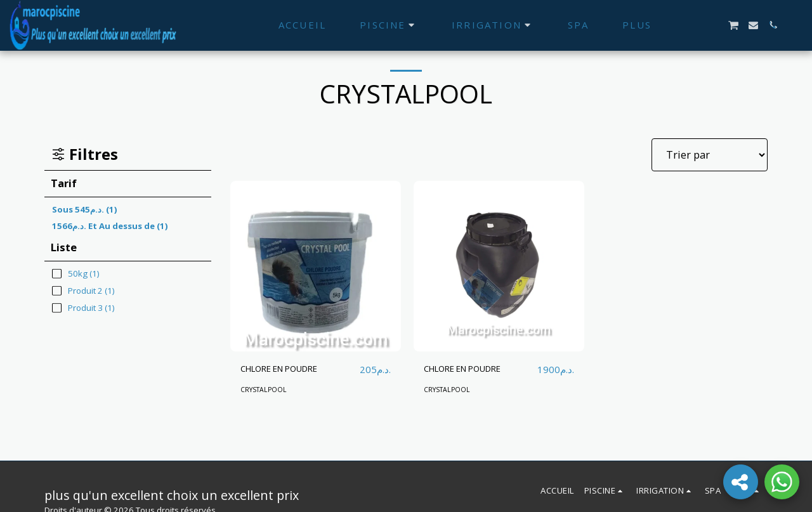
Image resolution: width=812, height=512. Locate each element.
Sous (85, 209)
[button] (713, 25)
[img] (316, 266)
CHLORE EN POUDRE (291, 369)
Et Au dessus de (110, 226)
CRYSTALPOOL (266, 390)
